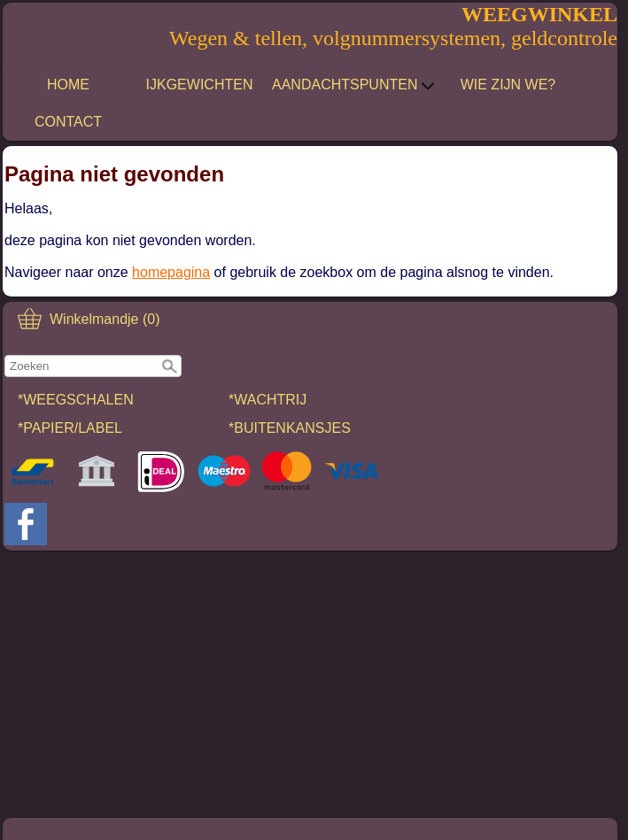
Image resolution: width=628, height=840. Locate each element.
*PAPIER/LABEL (70, 428)
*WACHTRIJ (267, 400)
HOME (68, 85)
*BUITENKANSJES (290, 428)
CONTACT (68, 122)
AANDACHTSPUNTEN (353, 85)
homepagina (171, 272)
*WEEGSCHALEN (76, 400)
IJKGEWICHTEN (200, 85)
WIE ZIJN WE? (508, 85)
